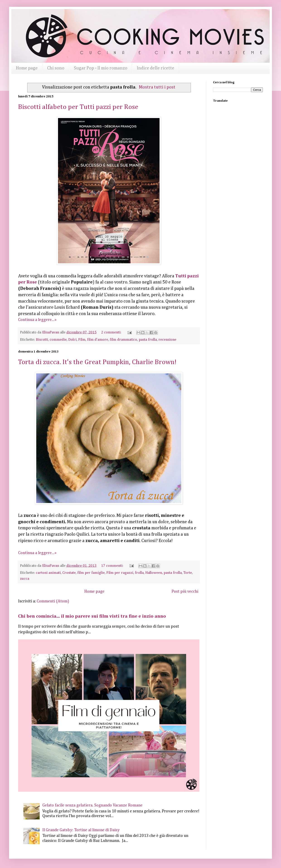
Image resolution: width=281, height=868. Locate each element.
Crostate (69, 573)
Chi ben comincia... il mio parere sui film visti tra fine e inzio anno (92, 616)
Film (82, 340)
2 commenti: (112, 332)
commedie (58, 340)
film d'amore (98, 340)
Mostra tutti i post (157, 87)
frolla (139, 573)
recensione (167, 340)
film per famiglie (91, 573)
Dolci (72, 340)
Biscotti (42, 340)
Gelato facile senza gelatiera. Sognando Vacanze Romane (92, 805)
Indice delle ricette (156, 68)
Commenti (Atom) (53, 601)
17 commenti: (113, 566)
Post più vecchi (185, 592)
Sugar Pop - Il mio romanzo (101, 68)
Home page (27, 68)
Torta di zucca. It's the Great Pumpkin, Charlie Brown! (97, 362)
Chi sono (56, 68)
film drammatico (123, 340)
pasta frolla (148, 340)
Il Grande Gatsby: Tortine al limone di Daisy (81, 830)
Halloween (154, 573)
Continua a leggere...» (37, 320)
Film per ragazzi (120, 573)
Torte (188, 573)
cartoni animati (48, 573)
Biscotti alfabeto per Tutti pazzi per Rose (78, 107)
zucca (25, 579)
